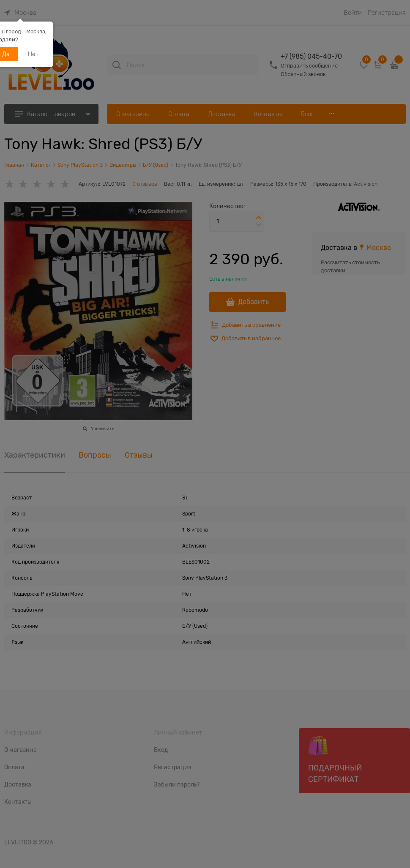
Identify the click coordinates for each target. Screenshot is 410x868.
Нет (33, 54)
